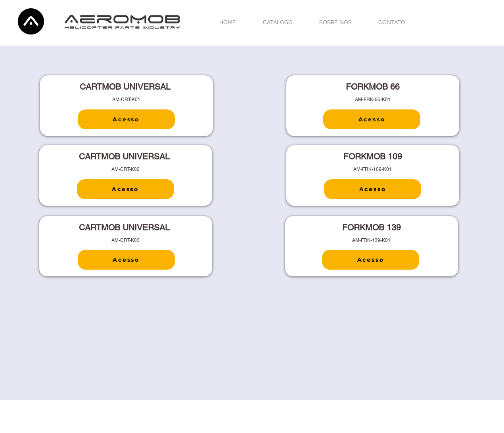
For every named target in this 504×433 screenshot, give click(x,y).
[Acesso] (126, 119)
